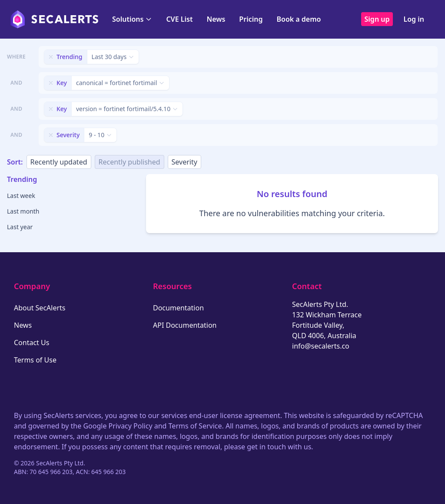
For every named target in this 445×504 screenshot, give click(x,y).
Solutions (132, 19)
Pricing (251, 19)
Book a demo (299, 19)
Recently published (130, 162)
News (216, 19)
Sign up (377, 19)
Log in (414, 19)
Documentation (178, 308)
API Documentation (185, 325)
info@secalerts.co (321, 346)
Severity (184, 162)
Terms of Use (35, 360)
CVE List (179, 19)
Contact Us (32, 343)
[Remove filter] (51, 57)
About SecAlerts (40, 308)
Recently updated (59, 162)
